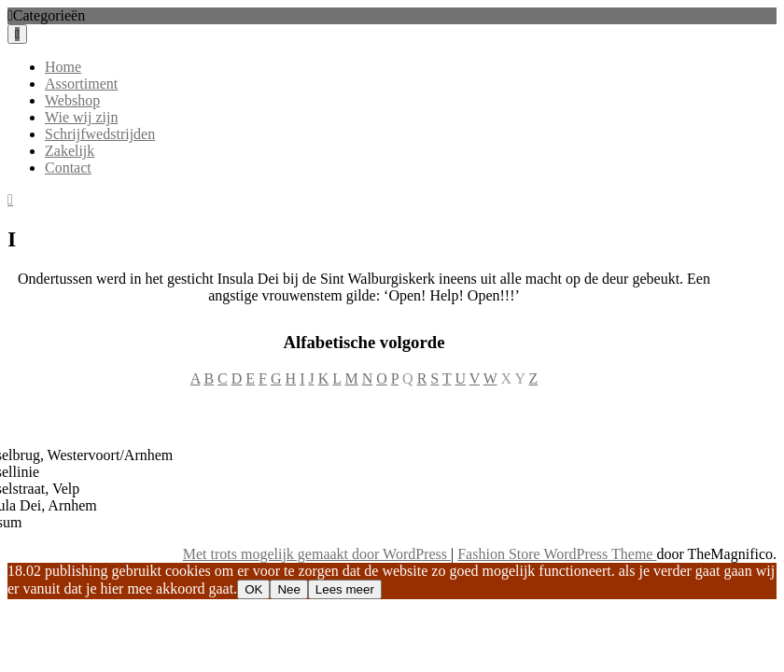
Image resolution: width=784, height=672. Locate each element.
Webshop (72, 100)
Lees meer (345, 589)
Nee (288, 589)
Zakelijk (70, 151)
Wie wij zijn (81, 117)
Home (63, 67)
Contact (68, 168)
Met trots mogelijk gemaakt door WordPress (317, 554)
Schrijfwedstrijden (100, 134)
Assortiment (81, 84)
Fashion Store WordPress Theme (557, 554)
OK (253, 589)
